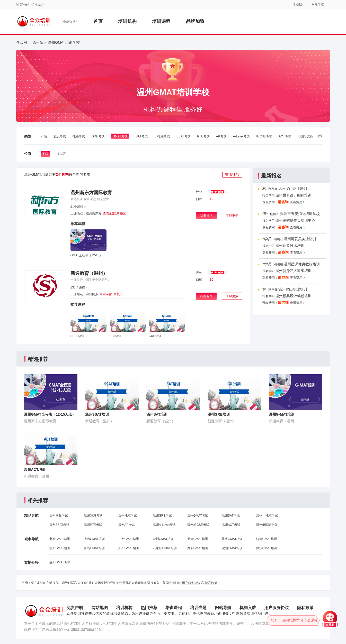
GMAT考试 (120, 136)
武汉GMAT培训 (267, 548)
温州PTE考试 (93, 525)
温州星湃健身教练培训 (302, 264)
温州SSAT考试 (59, 525)
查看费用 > (297, 202)
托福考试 (79, 136)
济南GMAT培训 (267, 539)
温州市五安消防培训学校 (300, 214)
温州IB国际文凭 (267, 525)
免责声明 (75, 608)
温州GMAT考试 (198, 516)
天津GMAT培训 (198, 539)
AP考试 (221, 136)
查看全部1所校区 (115, 213)
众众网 (22, 42)
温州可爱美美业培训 (300, 239)
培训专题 (198, 608)
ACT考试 (285, 136)
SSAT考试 (183, 136)
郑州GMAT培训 (129, 548)
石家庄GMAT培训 (165, 548)
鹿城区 (61, 154)
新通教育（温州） (89, 273)
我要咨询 (206, 216)
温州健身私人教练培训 (294, 271)
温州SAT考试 (231, 516)
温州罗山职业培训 (293, 189)
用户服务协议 (191, 583)
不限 (44, 136)
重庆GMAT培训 (232, 539)
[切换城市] (38, 5)
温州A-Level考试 (164, 525)
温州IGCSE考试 (198, 525)
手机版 (298, 5)
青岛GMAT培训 (94, 548)
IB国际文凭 (305, 136)
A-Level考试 (241, 136)
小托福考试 (162, 136)
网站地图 (100, 608)
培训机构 (127, 21)
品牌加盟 (195, 21)
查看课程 (232, 175)
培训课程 (161, 21)
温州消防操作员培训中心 (295, 221)
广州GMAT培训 (129, 539)
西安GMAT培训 (198, 548)
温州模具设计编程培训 (294, 195)
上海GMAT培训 (94, 539)
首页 (98, 21)
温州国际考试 (59, 516)
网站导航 (318, 4)
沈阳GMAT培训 (232, 548)
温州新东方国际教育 (91, 193)
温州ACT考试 (231, 525)
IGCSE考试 (264, 136)
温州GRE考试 (162, 516)
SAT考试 (141, 136)
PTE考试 (203, 136)
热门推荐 (149, 608)
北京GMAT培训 (60, 539)
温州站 (38, 42)
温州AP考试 (127, 525)
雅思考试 (60, 136)
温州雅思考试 (93, 516)
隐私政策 (211, 583)
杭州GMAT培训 (60, 548)
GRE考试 (98, 136)
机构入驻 (248, 608)
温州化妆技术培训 (290, 246)
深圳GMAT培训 (163, 539)
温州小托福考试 (267, 516)
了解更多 (232, 216)
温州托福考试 (128, 516)
